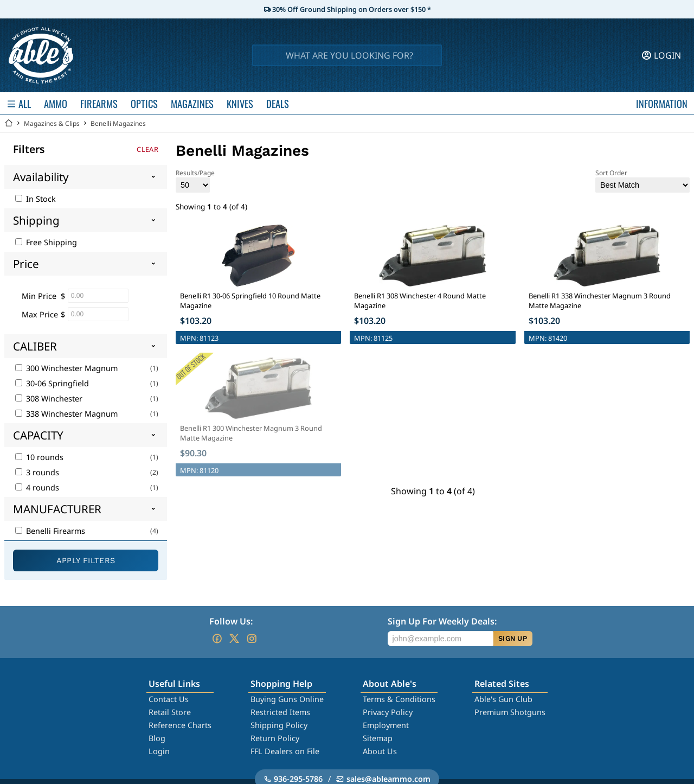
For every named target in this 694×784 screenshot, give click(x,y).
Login (159, 751)
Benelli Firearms (50, 531)
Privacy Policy (388, 712)
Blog (157, 738)
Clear (147, 149)
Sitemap (378, 738)
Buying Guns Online (287, 699)
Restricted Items (280, 712)
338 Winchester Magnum (66, 414)
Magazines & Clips (52, 123)
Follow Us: (231, 621)
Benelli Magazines (118, 123)
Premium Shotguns (510, 712)
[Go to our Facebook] (217, 639)
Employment (386, 725)
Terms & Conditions (399, 699)
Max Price (40, 314)
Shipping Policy (279, 725)
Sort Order (642, 180)
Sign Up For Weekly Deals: (442, 621)
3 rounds (37, 472)
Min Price (39, 296)
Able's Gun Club (503, 699)
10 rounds (39, 457)
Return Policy (275, 738)
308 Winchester (49, 399)
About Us (380, 751)
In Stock (36, 199)
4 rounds (37, 487)
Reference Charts (180, 725)
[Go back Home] (9, 123)
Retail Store (170, 712)
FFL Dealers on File (285, 751)
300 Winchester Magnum (66, 368)
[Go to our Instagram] (252, 639)
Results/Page (195, 180)
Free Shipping (46, 242)
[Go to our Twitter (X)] (234, 639)
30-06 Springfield (52, 383)
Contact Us (169, 699)
